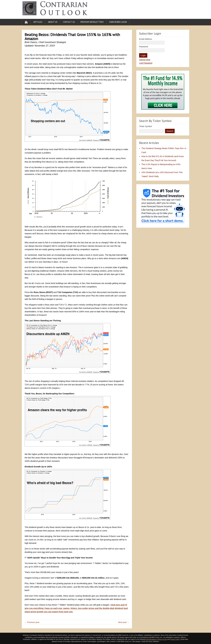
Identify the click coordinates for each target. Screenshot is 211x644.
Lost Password (146, 63)
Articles (38, 22)
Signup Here (145, 60)
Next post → (124, 622)
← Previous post (32, 622)
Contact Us (69, 22)
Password (144, 47)
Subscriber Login (118, 22)
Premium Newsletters (92, 22)
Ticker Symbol (145, 126)
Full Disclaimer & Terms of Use (156, 639)
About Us (53, 22)
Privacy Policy (175, 639)
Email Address (146, 39)
